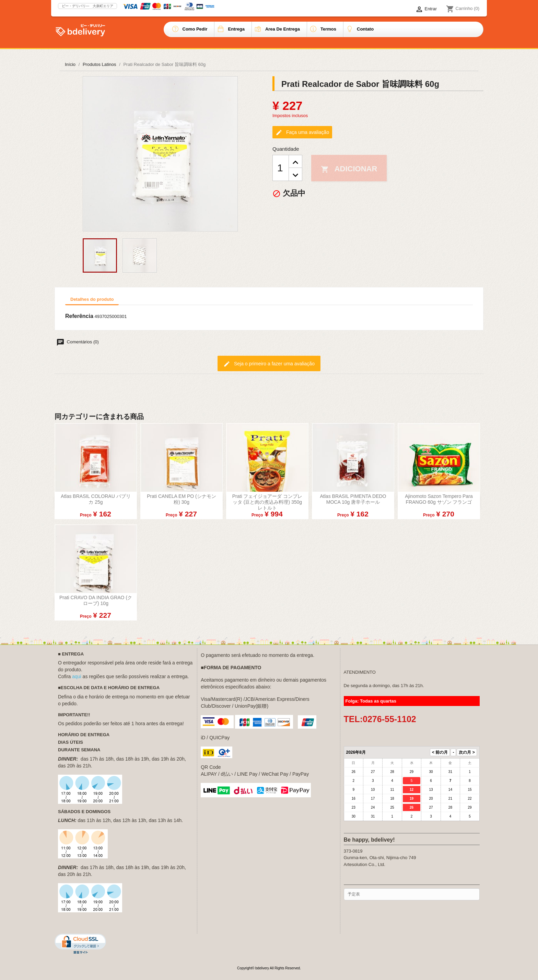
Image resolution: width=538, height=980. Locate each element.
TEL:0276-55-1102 (380, 719)
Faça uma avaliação (302, 133)
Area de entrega (283, 29)
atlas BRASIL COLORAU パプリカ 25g (96, 499)
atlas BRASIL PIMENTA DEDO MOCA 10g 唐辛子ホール (353, 499)
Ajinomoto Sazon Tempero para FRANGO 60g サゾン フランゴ (439, 499)
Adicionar (349, 169)
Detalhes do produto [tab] (92, 299)
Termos (328, 29)
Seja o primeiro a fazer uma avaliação (269, 364)
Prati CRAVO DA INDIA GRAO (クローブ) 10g (96, 600)
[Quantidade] (281, 168)
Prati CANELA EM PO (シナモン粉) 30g (181, 499)
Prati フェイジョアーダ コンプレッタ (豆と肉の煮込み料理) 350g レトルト (267, 502)
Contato (365, 29)
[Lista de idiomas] (397, 9)
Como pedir (195, 29)
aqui (77, 676)
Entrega (236, 29)
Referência (79, 316)
